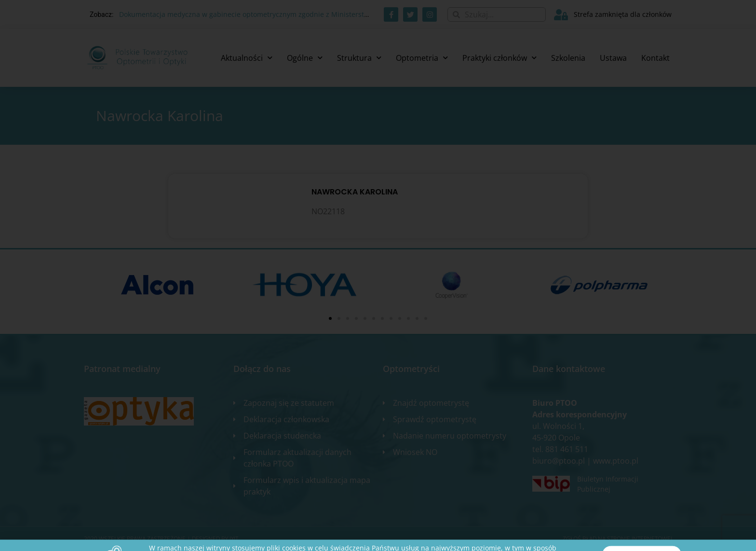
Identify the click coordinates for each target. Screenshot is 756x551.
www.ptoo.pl (616, 461)
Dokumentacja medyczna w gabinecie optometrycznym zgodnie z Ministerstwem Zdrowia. (264, 14)
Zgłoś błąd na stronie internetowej (617, 539)
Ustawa (613, 58)
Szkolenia (568, 58)
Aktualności (247, 58)
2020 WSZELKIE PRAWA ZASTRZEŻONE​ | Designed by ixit (161, 539)
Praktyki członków (499, 58)
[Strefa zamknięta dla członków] (561, 15)
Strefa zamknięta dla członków (623, 14)
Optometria (422, 58)
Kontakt (655, 58)
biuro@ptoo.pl (559, 461)
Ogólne (305, 58)
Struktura (359, 58)
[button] (330, 318)
